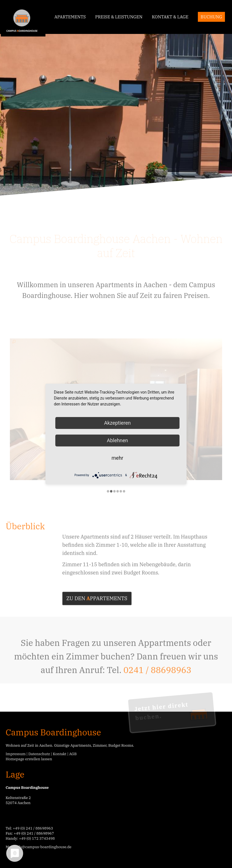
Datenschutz (39, 754)
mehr (117, 458)
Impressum (16, 754)
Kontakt (60, 754)
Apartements (70, 17)
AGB (73, 754)
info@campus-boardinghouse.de (43, 847)
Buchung (211, 17)
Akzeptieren (118, 423)
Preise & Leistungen (119, 17)
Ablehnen (117, 440)
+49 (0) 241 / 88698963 (33, 828)
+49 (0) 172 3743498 (37, 838)
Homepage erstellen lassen (29, 759)
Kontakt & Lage (170, 17)
